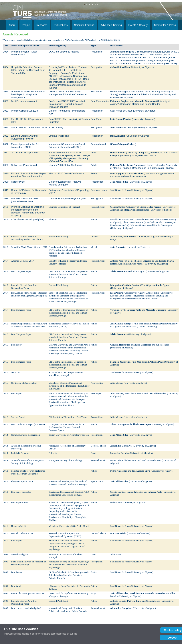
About (12, 25)
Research (42, 25)
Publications (61, 25)
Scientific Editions (84, 25)
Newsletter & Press (165, 25)
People (26, 25)
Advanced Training (111, 25)
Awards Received (15, 34)
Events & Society (138, 25)
